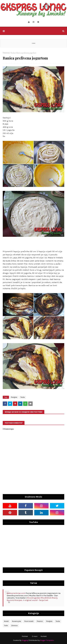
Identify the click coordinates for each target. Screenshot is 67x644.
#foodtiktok (46, 598)
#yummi (10, 600)
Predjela (14, 397)
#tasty (55, 598)
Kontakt (44, 636)
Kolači (6, 621)
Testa (13, 53)
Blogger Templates (47, 640)
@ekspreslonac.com (16, 593)
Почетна (6, 53)
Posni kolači (29, 621)
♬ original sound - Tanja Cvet (35, 600)
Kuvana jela (17, 621)
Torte (6, 626)
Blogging (25, 640)
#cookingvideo (34, 598)
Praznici (40, 621)
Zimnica (14, 626)
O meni (35, 636)
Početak (25, 636)
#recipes (18, 600)
